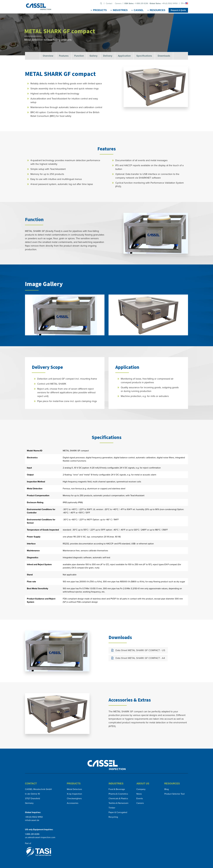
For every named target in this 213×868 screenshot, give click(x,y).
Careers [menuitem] (118, 3)
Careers (140, 803)
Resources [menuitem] (157, 10)
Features (64, 56)
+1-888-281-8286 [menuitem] (136, 3)
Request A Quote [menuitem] (178, 10)
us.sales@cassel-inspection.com (40, 837)
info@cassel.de (32, 820)
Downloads (164, 56)
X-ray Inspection (74, 794)
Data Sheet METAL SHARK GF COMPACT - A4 (140, 658)
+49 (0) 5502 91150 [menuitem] (164, 3)
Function (79, 56)
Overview (48, 56)
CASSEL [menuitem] (139, 10)
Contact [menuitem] (109, 3)
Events (140, 798)
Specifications (144, 56)
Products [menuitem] (100, 10)
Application (124, 56)
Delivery (108, 56)
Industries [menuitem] (120, 10)
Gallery (93, 56)
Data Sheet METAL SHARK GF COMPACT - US (140, 650)
